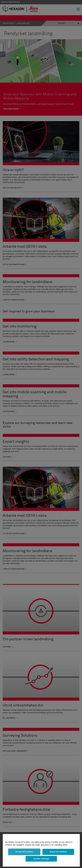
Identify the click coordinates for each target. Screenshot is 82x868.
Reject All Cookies (58, 852)
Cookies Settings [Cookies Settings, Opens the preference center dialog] (41, 859)
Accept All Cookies (24, 852)
